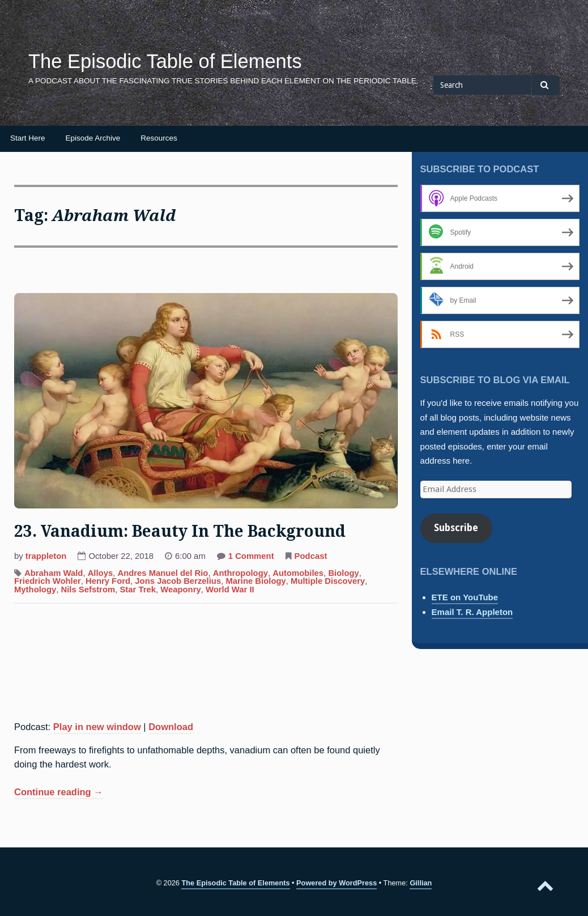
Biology (343, 573)
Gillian (421, 883)
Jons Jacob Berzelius (178, 581)
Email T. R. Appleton (472, 612)
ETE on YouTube (465, 597)
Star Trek (138, 590)
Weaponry (181, 590)
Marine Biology (255, 581)
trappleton (46, 556)
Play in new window (97, 727)
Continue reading (59, 793)
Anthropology (240, 573)
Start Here (28, 138)
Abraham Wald (54, 573)
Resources (159, 138)
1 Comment (251, 557)
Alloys (101, 573)
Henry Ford (108, 581)
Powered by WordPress (336, 883)
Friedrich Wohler (48, 581)
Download (171, 727)
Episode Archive (93, 138)
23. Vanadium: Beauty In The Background (180, 531)
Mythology (35, 590)
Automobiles (298, 573)
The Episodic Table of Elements (165, 61)
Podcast (311, 556)
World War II (230, 590)
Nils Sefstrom (88, 590)
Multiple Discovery (328, 581)
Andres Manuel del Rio (163, 573)
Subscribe (456, 528)
